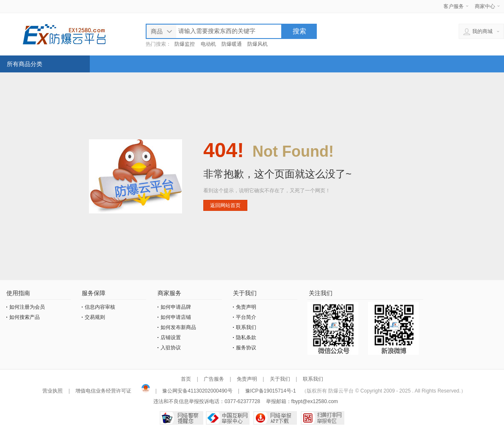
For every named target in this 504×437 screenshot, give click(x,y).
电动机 (208, 44)
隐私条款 (246, 337)
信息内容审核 (100, 307)
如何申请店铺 (176, 317)
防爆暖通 (232, 44)
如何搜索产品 (25, 317)
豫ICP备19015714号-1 (271, 391)
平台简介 (246, 317)
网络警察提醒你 (181, 418)
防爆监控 (185, 44)
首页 (186, 379)
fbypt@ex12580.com (315, 401)
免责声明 (246, 307)
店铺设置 (171, 337)
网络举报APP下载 (275, 418)
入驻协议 (171, 348)
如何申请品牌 (176, 307)
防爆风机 (258, 44)
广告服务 (214, 379)
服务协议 (246, 348)
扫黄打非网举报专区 (323, 418)
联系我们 (246, 327)
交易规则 (95, 317)
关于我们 (280, 379)
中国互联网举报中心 (228, 418)
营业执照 (53, 391)
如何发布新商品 (178, 327)
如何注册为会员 (27, 307)
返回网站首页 (225, 205)
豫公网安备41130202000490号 (197, 391)
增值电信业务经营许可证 (104, 391)
